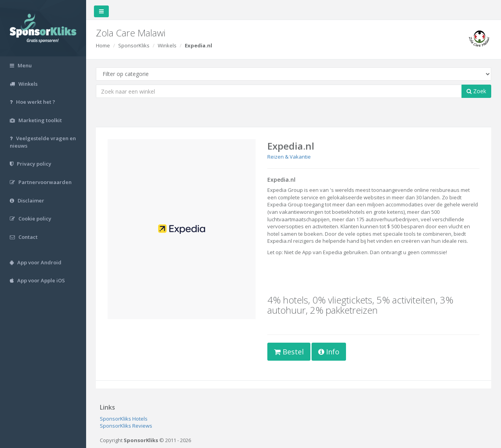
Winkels (167, 45)
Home (103, 45)
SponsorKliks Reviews (126, 426)
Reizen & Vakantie (289, 157)
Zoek (476, 91)
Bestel (289, 352)
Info (329, 352)
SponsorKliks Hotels (124, 419)
